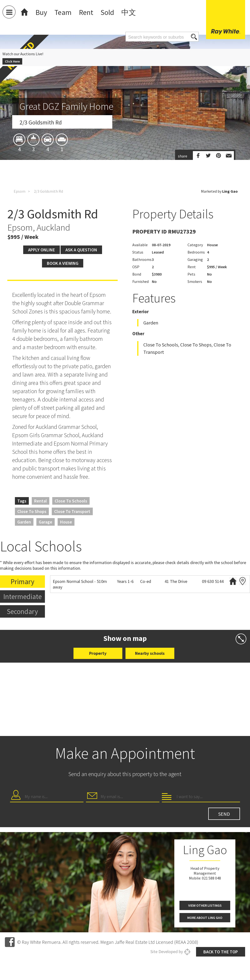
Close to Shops (32, 547)
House (66, 558)
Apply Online (42, 286)
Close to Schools (71, 537)
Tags (22, 537)
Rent (86, 12)
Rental (41, 537)
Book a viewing (63, 299)
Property (98, 689)
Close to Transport (72, 547)
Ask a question (81, 286)
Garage (46, 558)
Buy (41, 12)
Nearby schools (150, 689)
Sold (107, 12)
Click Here (12, 61)
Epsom (20, 205)
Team (63, 12)
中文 (129, 12)
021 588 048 (211, 975)
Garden (24, 558)
